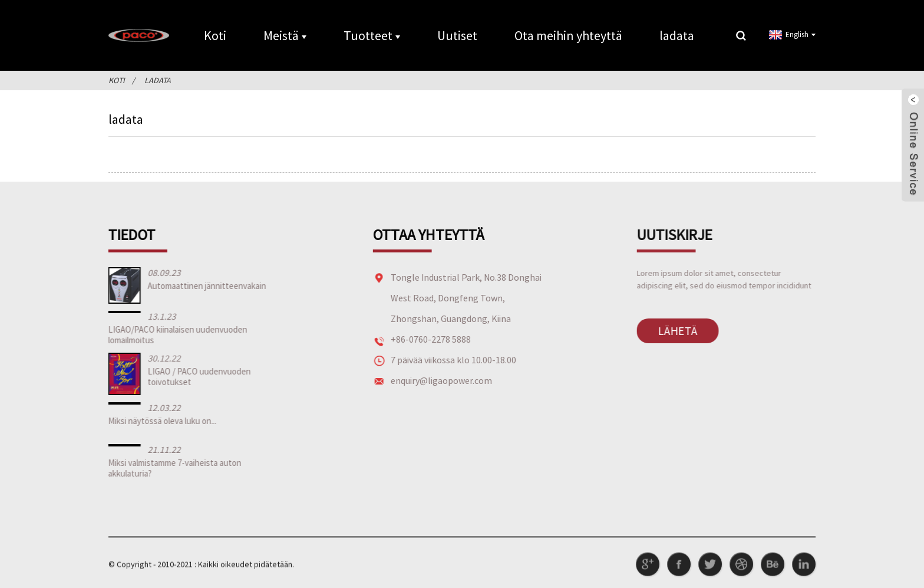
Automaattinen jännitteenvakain (204, 286)
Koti (215, 35)
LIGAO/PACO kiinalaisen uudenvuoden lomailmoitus (175, 335)
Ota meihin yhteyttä (568, 35)
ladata (677, 35)
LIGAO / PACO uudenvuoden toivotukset (197, 377)
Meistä (285, 35)
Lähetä (671, 331)
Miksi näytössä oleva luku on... (160, 421)
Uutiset (457, 35)
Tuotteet (372, 35)
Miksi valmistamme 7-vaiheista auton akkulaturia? (172, 468)
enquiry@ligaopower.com (437, 380)
